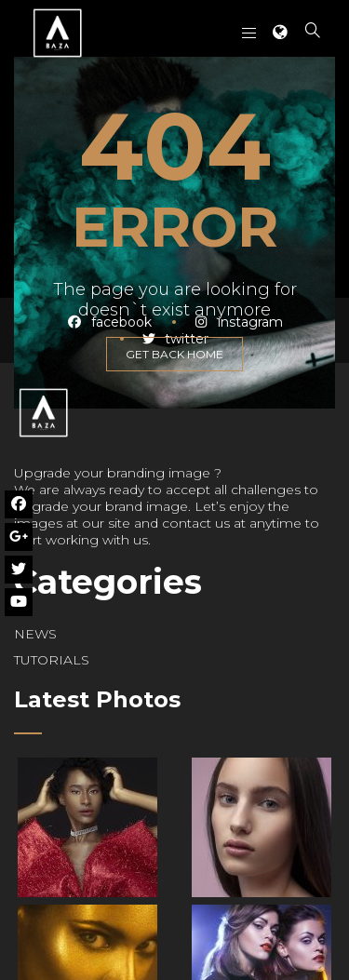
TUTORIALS (52, 660)
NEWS (35, 634)
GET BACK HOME (174, 354)
